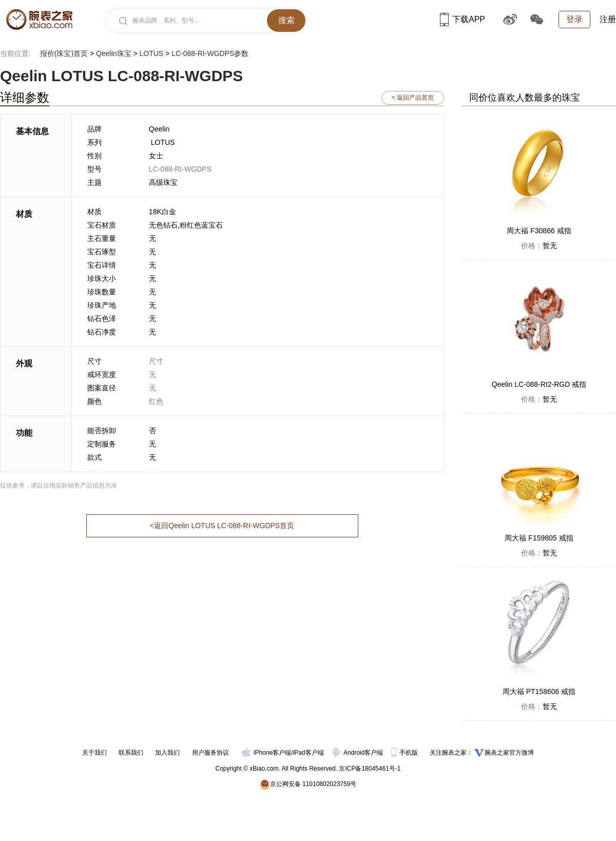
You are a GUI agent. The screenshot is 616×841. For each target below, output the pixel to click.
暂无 (539, 246)
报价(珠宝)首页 (64, 53)
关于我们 (94, 753)
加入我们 (167, 753)
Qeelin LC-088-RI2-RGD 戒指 (539, 384)
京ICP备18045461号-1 (370, 769)
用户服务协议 (210, 753)
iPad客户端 (309, 753)
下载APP (463, 19)
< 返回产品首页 (413, 98)
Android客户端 (359, 753)
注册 (608, 19)
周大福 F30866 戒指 (539, 231)
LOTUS (152, 53)
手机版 (405, 753)
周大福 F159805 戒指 (539, 538)
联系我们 (131, 753)
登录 (574, 19)
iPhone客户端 (266, 753)
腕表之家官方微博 (509, 753)
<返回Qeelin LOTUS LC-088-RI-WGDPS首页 (222, 526)
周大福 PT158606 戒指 (539, 692)
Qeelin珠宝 (113, 53)
